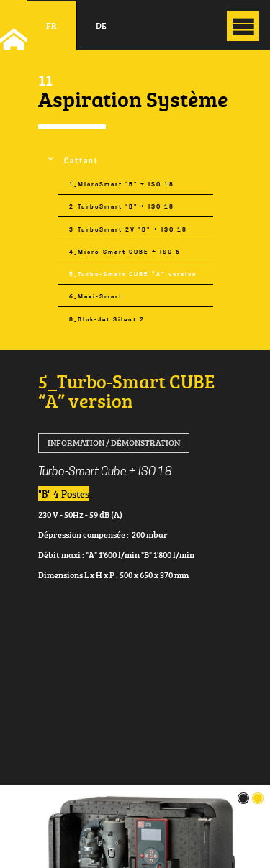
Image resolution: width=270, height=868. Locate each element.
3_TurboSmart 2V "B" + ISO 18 (128, 230)
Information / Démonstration (114, 443)
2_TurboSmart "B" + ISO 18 (122, 207)
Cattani (81, 161)
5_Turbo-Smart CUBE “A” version (133, 274)
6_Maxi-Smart (96, 297)
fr (51, 26)
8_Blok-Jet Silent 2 (107, 320)
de (101, 26)
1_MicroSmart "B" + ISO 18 (122, 184)
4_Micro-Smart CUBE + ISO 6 (125, 252)
